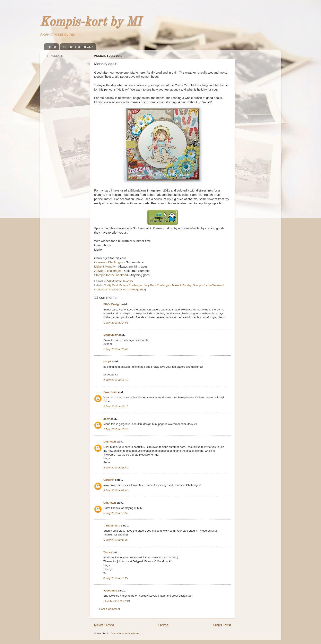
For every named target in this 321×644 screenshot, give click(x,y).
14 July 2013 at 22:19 (117, 601)
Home (52, 47)
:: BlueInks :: (112, 526)
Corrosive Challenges (109, 262)
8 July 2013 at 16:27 (116, 578)
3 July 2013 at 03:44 (116, 490)
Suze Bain (110, 392)
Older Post (222, 625)
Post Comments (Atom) (125, 633)
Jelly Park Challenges (157, 285)
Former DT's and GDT (78, 47)
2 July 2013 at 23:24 (116, 429)
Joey (107, 419)
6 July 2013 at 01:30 (116, 540)
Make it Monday (105, 267)
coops (107, 361)
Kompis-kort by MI (90, 22)
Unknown (110, 442)
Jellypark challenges (108, 271)
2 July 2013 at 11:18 (116, 380)
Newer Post (104, 625)
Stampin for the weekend (111, 275)
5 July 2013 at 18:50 (116, 513)
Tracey (108, 552)
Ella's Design (112, 304)
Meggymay (111, 335)
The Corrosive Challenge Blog (127, 290)
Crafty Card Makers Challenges (123, 285)
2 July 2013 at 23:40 (116, 468)
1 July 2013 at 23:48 (116, 349)
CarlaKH (109, 480)
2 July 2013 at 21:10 (116, 406)
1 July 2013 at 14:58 (116, 323)
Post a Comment (110, 609)
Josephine (110, 591)
